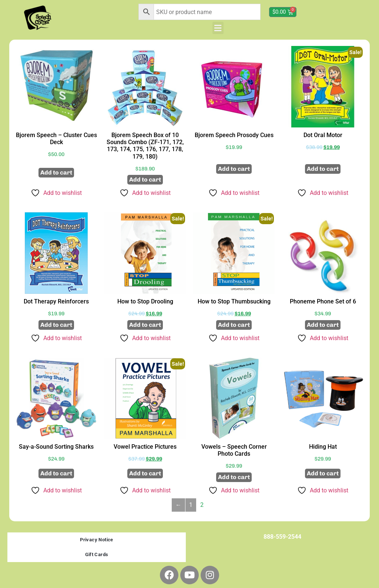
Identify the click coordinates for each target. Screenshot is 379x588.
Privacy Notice (97, 540)
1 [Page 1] (191, 505)
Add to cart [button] (56, 172)
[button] (218, 28)
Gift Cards (97, 554)
